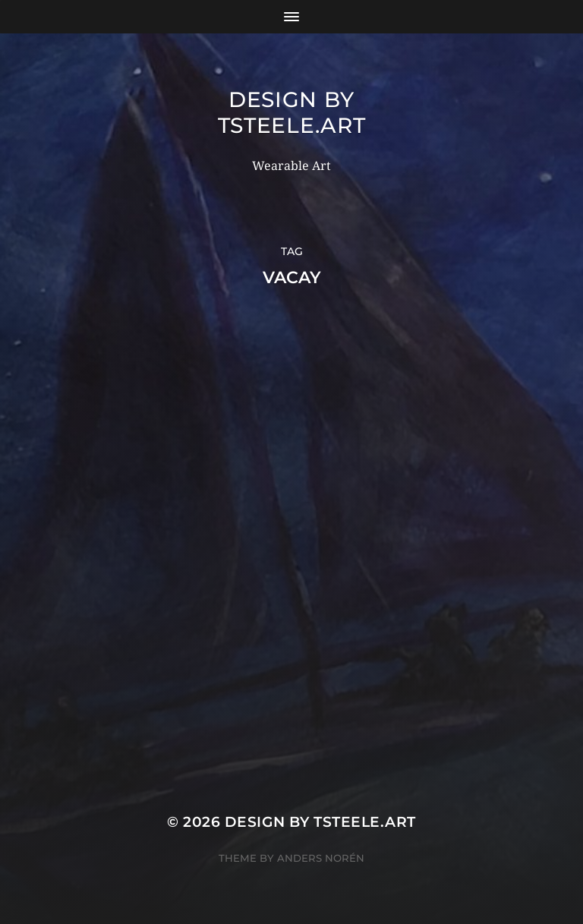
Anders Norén (321, 858)
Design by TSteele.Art (292, 112)
